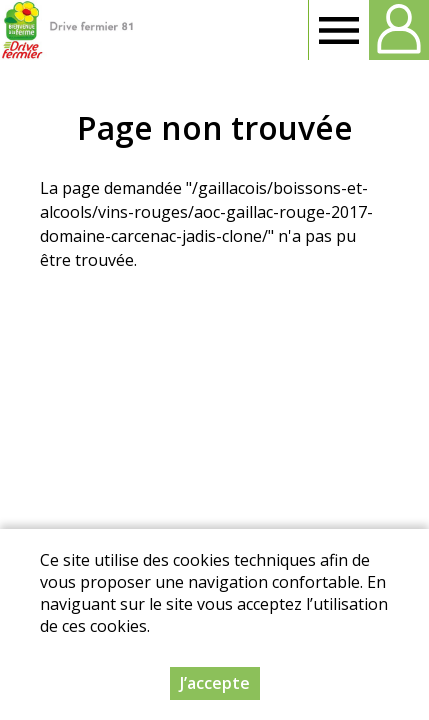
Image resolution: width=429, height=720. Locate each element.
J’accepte (215, 683)
